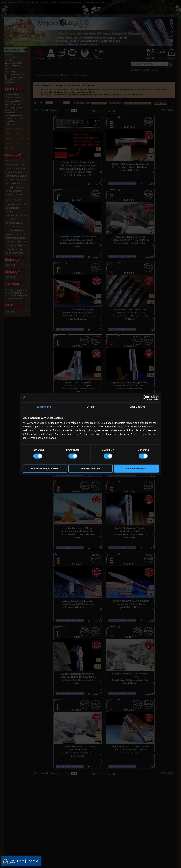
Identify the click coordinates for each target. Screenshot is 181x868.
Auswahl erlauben (90, 468)
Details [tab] (91, 407)
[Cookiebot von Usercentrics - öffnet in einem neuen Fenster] (145, 398)
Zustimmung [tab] (44, 407)
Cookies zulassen (136, 468)
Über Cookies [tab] (137, 407)
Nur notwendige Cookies (45, 468)
